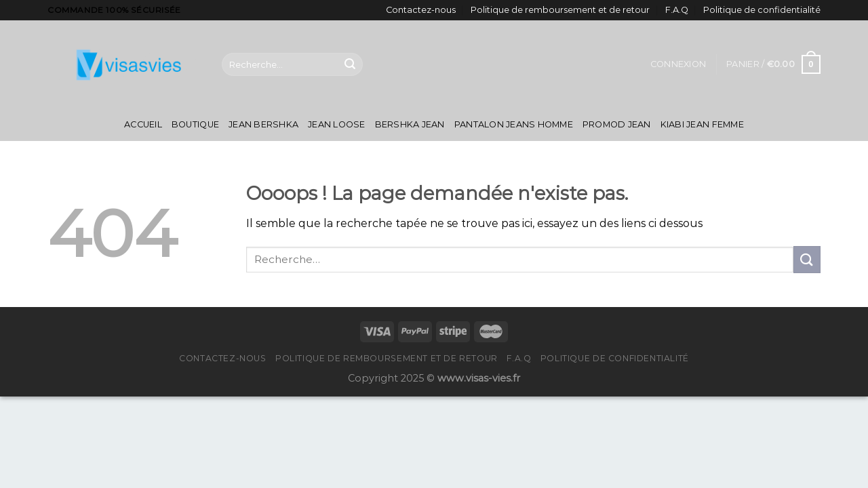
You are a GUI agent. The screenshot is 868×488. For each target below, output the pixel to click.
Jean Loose (337, 124)
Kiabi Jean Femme (702, 124)
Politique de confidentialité (762, 10)
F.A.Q (677, 10)
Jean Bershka (263, 124)
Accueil (143, 124)
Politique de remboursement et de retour (560, 10)
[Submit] (350, 64)
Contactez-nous (421, 10)
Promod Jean (617, 124)
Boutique (195, 124)
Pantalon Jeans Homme (514, 124)
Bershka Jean (410, 124)
